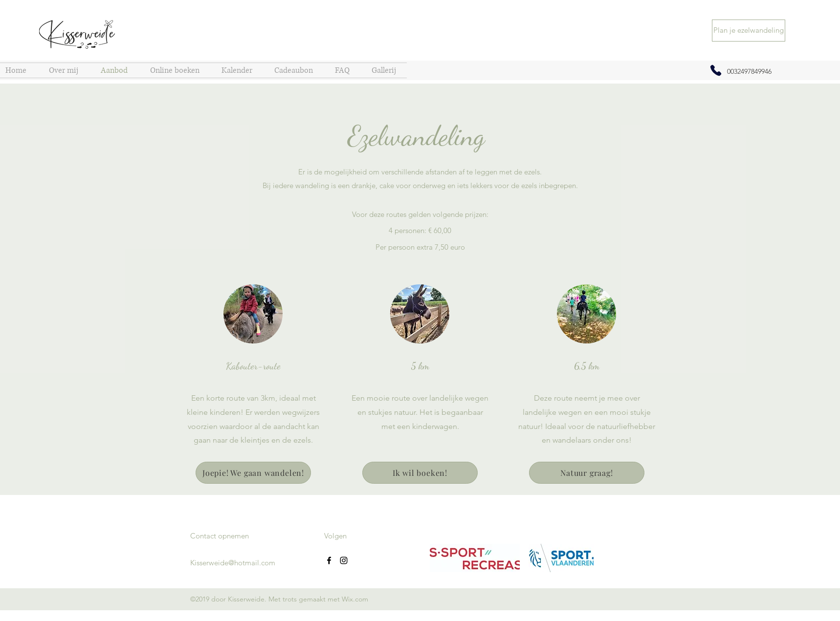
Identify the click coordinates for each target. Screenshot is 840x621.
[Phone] (716, 70)
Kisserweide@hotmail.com (233, 563)
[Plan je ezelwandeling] (749, 31)
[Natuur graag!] (587, 473)
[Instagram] (344, 560)
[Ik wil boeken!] (420, 473)
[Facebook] (329, 560)
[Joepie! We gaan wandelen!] (253, 473)
